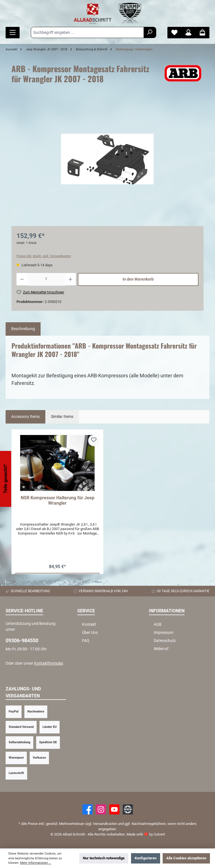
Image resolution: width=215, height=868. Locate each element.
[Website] (128, 809)
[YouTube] (114, 809)
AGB (158, 624)
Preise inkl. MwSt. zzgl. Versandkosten (44, 256)
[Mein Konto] (188, 33)
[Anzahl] (46, 279)
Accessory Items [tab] (25, 417)
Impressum (163, 633)
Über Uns (90, 633)
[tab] (23, 329)
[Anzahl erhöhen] (70, 279)
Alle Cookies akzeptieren (186, 858)
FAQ (86, 641)
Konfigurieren (146, 858)
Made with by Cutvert (146, 834)
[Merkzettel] (174, 33)
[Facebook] (87, 809)
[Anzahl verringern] (22, 279)
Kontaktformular (49, 663)
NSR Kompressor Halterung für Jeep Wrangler (58, 501)
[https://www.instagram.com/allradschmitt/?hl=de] (101, 809)
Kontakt (89, 624)
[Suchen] (150, 32)
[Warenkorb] (202, 33)
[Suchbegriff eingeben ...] (87, 32)
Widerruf (161, 649)
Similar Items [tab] (62, 417)
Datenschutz (165, 641)
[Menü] (13, 33)
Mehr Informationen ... (36, 863)
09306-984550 (22, 640)
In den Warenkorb (138, 279)
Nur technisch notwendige (104, 858)
